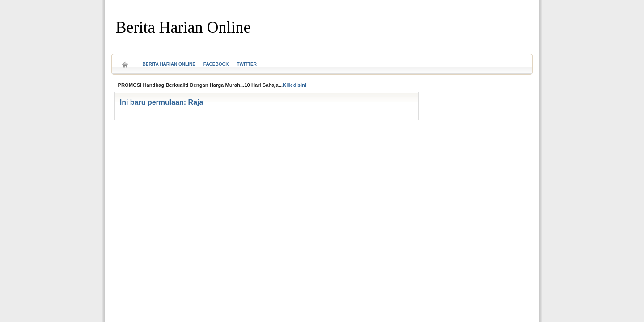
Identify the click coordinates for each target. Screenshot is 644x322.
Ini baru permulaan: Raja (162, 102)
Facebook (216, 64)
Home (125, 61)
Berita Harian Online (183, 27)
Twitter (247, 64)
